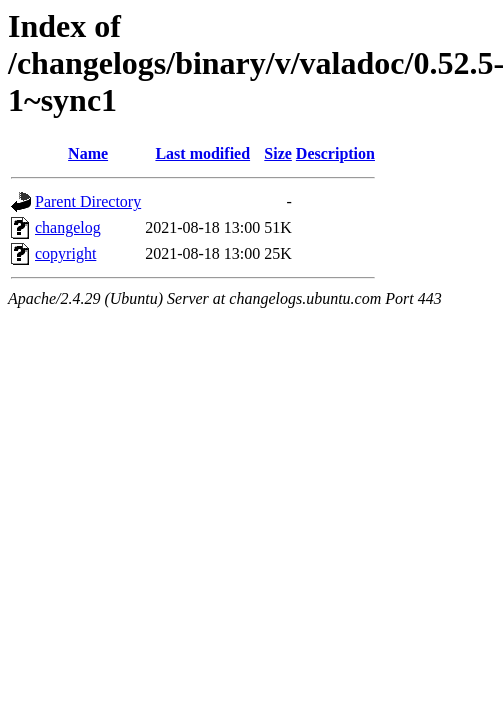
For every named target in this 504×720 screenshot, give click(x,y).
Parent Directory (88, 201)
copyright (65, 253)
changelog (68, 227)
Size (278, 153)
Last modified (202, 153)
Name (88, 153)
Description (335, 153)
